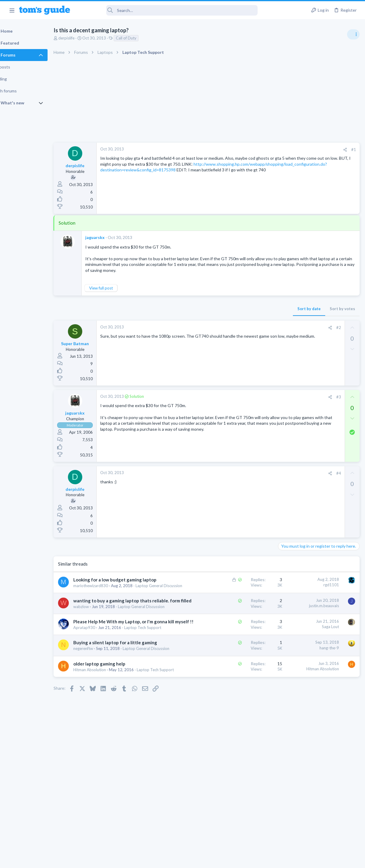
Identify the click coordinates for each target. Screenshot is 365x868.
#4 (242, 479)
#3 (242, 403)
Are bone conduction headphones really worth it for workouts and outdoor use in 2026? (318, 344)
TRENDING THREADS (289, 325)
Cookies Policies (160, 859)
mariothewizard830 (106, 598)
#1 (257, 150)
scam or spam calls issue (312, 378)
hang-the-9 (233, 707)
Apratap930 (99, 681)
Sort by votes (246, 314)
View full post (116, 294)
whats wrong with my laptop (316, 407)
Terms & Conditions (239, 859)
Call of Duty (141, 38)
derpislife (82, 38)
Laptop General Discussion (112, 648)
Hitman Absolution (105, 747)
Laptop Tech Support (107, 687)
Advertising (118, 859)
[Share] (249, 150)
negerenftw (98, 714)
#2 (242, 333)
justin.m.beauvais (228, 629)
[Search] (168, 10)
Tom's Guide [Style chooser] (316, 835)
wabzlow (96, 642)
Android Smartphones (299, 395)
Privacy (198, 859)
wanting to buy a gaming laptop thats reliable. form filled (110, 630)
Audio (285, 366)
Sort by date (213, 314)
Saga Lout (234, 668)
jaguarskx (110, 237)
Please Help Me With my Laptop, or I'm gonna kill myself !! (117, 669)
